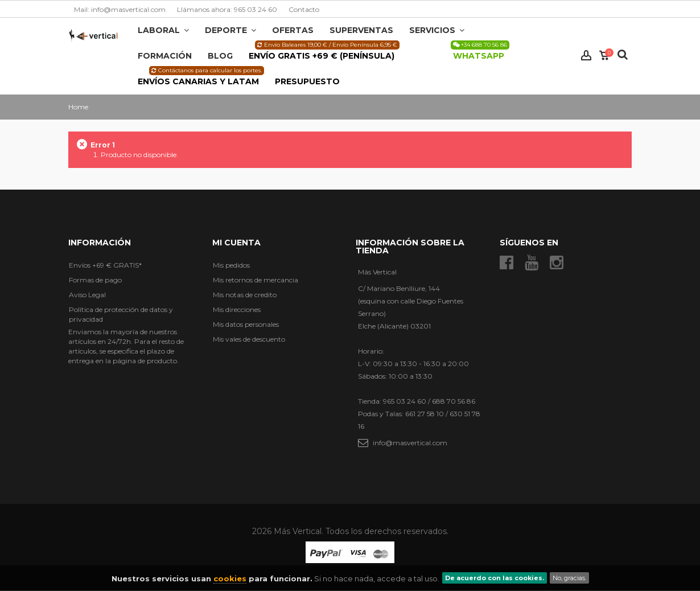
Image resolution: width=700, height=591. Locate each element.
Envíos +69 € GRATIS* (105, 265)
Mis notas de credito (245, 295)
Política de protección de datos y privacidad (121, 314)
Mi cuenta (236, 243)
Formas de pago (95, 280)
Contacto (304, 9)
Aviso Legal (87, 295)
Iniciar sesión (586, 56)
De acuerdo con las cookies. (495, 578)
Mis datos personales (246, 324)
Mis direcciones (237, 309)
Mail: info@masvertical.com (120, 9)
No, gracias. (569, 578)
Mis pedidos (231, 265)
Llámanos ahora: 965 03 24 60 (227, 9)
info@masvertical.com (410, 443)
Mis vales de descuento (249, 339)
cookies (230, 578)
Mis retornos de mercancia (256, 280)
